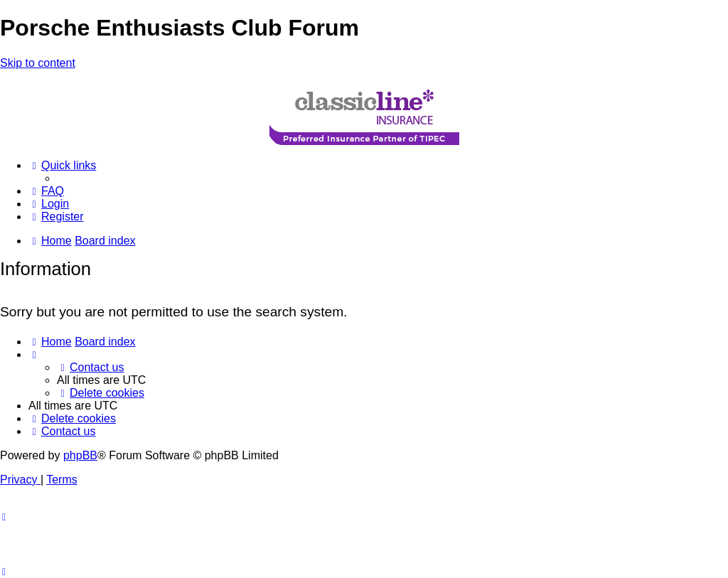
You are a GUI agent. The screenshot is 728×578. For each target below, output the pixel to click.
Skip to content (38, 63)
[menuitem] (46, 191)
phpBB (80, 455)
